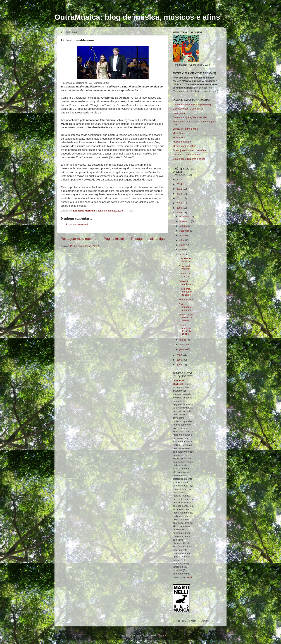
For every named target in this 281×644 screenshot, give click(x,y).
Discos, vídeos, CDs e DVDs (188, 109)
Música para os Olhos (184, 146)
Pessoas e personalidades (187, 155)
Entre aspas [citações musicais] (190, 117)
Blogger (162, 635)
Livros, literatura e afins (185, 129)
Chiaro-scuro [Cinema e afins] (189, 159)
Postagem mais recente (78, 239)
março (183, 340)
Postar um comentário (77, 224)
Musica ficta (179, 137)
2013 (180, 189)
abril (182, 254)
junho (183, 245)
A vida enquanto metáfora (185, 307)
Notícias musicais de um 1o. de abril (186, 330)
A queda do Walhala (185, 268)
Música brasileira (182, 142)
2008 (180, 212)
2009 (180, 208)
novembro (185, 221)
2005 (180, 365)
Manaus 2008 (186, 299)
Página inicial (114, 239)
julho (182, 240)
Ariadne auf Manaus (185, 275)
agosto (183, 235)
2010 (180, 203)
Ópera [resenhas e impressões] (190, 150)
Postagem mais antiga (148, 239)
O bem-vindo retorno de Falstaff (186, 318)
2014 (180, 184)
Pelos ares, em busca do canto (185, 292)
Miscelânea (179, 133)
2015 (180, 180)
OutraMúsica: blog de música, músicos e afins (137, 17)
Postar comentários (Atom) (85, 246)
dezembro (185, 217)
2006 (180, 360)
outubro (184, 226)
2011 (180, 198)
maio (182, 250)
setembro (185, 231)
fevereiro (184, 345)
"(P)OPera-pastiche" (185, 260)
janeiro (183, 349)
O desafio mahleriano (186, 283)
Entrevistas (179, 113)
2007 (180, 355)
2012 (180, 194)
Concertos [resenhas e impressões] (192, 104)
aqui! (190, 577)
